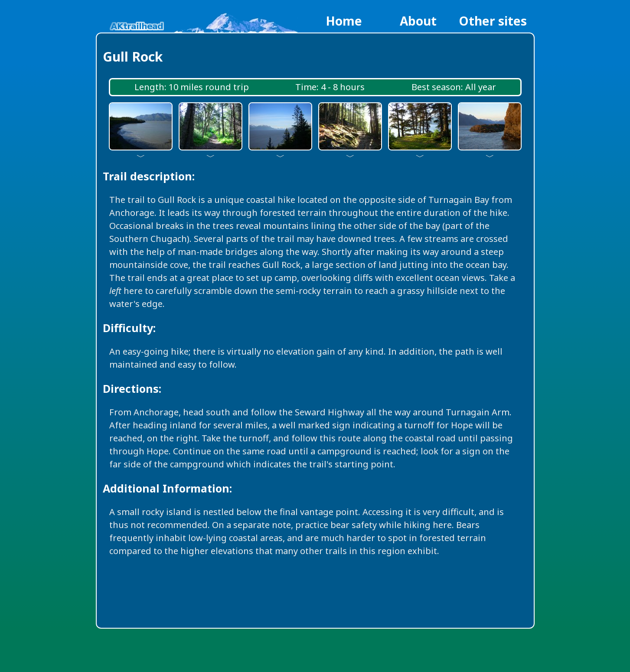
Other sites (493, 21)
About (418, 21)
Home (344, 21)
